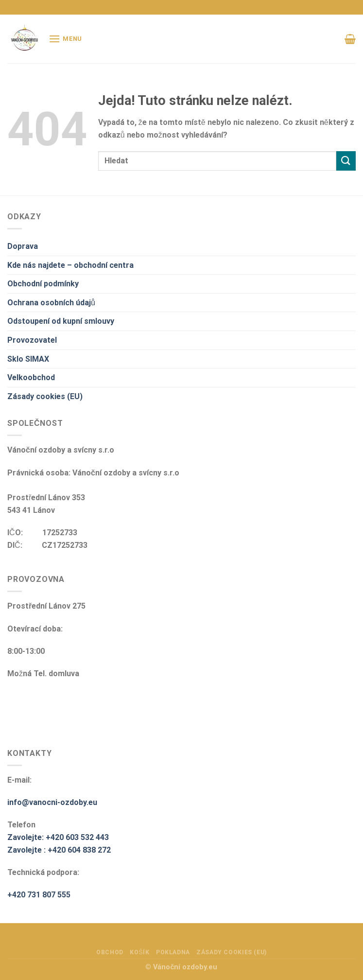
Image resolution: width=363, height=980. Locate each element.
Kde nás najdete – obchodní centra (70, 265)
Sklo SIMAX (28, 359)
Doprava (23, 246)
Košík (139, 952)
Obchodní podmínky (43, 284)
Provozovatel (32, 340)
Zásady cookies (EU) (45, 396)
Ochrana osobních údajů (51, 303)
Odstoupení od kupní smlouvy (61, 321)
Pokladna (173, 952)
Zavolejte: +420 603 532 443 (58, 837)
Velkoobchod (31, 377)
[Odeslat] (346, 161)
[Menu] (65, 39)
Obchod (110, 952)
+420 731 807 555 (39, 895)
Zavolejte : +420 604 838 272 (59, 850)
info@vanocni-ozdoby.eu (52, 802)
